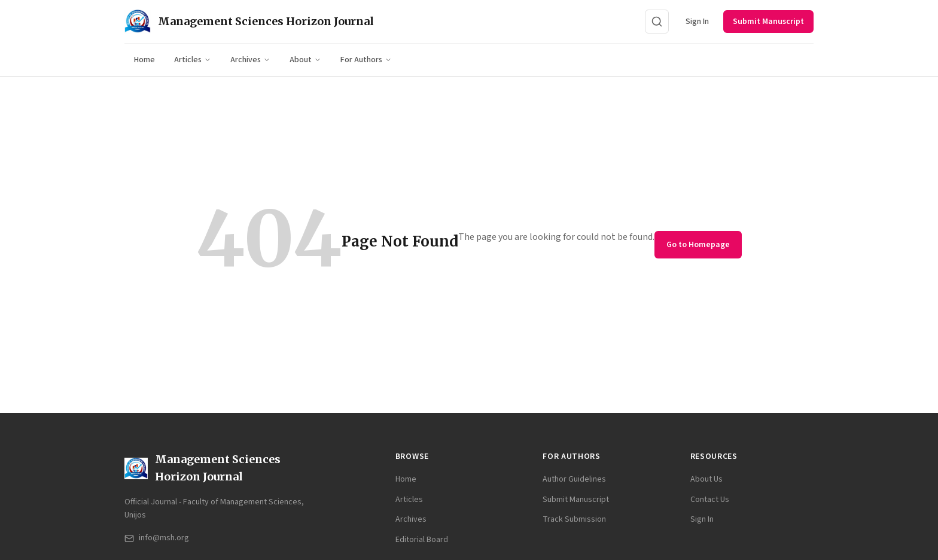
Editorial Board (422, 540)
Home (144, 60)
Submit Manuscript (768, 22)
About (305, 60)
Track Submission (574, 519)
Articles (193, 60)
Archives (250, 60)
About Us (706, 479)
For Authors (366, 60)
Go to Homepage (698, 245)
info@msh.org (157, 538)
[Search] (657, 22)
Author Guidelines (574, 479)
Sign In (697, 22)
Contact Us (710, 500)
